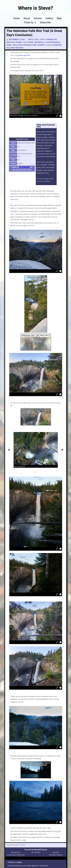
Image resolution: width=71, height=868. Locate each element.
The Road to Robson (56, 855)
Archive (38, 18)
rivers (31, 42)
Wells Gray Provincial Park (25, 45)
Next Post (56, 852)
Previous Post (16, 852)
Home (16, 18)
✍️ (16, 39)
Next (62, 450)
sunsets (41, 45)
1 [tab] (34, 472)
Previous (9, 450)
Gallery (49, 18)
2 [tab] (37, 472)
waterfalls (40, 42)
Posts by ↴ (30, 22)
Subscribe (45, 22)
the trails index (25, 167)
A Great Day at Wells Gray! (16, 855)
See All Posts (36, 852)
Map (59, 18)
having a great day (24, 55)
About (27, 18)
